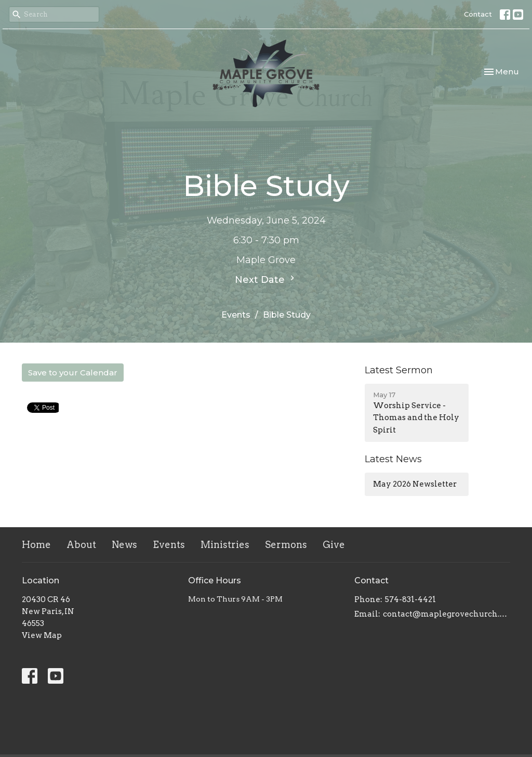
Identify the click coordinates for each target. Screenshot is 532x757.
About (81, 545)
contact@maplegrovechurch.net (447, 614)
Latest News (393, 459)
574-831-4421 (410, 599)
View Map (42, 635)
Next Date (266, 279)
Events (236, 315)
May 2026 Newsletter (415, 484)
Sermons (286, 545)
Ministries (225, 545)
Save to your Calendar (73, 373)
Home (36, 545)
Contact (478, 14)
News (124, 545)
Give (334, 545)
